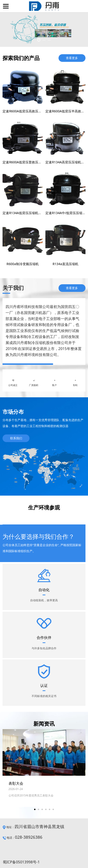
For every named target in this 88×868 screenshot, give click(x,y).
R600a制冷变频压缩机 (22, 264)
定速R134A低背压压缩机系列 (23, 213)
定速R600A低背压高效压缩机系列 (27, 111)
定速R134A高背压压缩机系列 (66, 162)
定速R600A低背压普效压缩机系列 (27, 162)
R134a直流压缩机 (65, 264)
